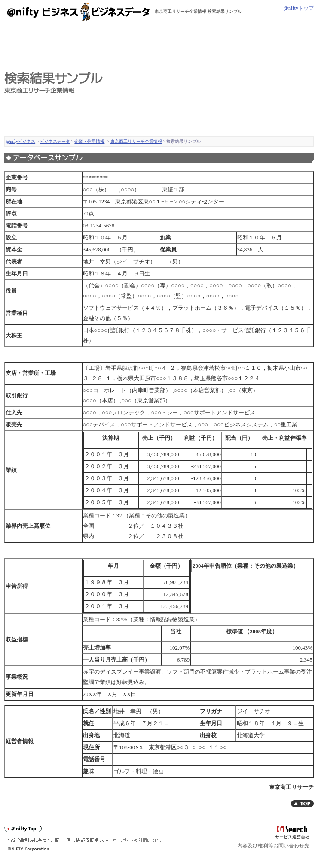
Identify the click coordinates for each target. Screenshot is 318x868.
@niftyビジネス (21, 141)
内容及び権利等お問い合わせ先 (273, 846)
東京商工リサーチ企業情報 (136, 141)
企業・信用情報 (89, 141)
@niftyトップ (299, 8)
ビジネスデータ (55, 141)
